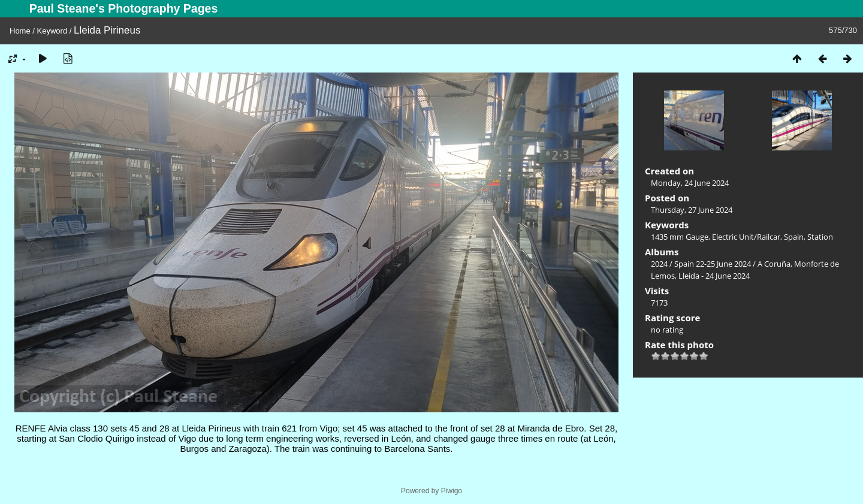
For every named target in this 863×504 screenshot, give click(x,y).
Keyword (52, 31)
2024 (659, 264)
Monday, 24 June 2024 (690, 183)
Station (820, 237)
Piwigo (452, 491)
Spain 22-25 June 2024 (713, 264)
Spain (794, 237)
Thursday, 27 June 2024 (692, 210)
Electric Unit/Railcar (746, 237)
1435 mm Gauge (680, 237)
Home (20, 31)
